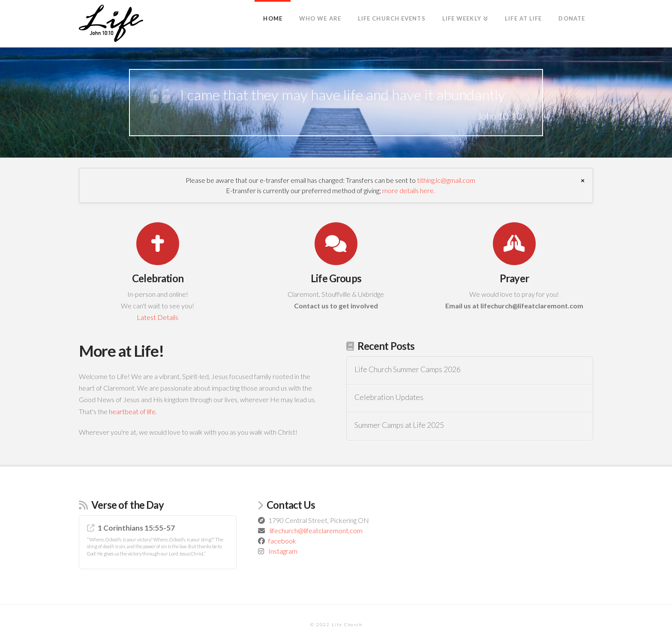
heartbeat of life (132, 411)
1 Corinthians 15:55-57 (136, 528)
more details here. (409, 190)
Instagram (283, 551)
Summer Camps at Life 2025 (399, 425)
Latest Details (157, 317)
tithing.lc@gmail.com (446, 180)
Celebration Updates (389, 397)
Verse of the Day (127, 505)
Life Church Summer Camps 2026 (408, 369)
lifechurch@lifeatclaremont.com (316, 530)
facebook (282, 541)
